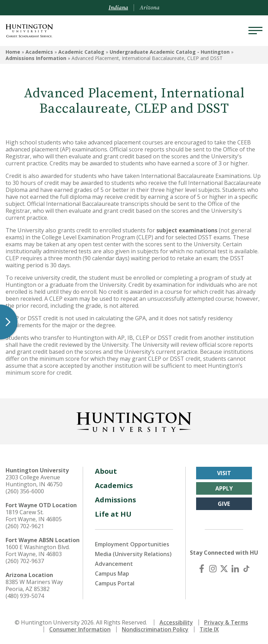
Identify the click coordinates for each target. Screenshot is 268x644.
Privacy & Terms (226, 622)
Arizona (150, 8)
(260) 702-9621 (25, 526)
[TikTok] (246, 569)
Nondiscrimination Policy (155, 629)
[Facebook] (202, 569)
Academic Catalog (81, 52)
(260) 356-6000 (25, 491)
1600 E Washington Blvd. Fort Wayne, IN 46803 (38, 551)
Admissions (116, 500)
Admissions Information (36, 58)
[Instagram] (213, 569)
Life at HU (113, 514)
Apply (224, 488)
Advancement (114, 564)
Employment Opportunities (132, 544)
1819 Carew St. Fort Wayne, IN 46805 (34, 516)
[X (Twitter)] (224, 569)
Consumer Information (80, 629)
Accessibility (176, 622)
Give (224, 504)
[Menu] (255, 31)
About (106, 471)
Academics (39, 52)
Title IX (209, 629)
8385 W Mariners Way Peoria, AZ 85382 (34, 585)
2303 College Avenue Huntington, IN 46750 (34, 481)
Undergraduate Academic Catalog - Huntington (170, 52)
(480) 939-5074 (25, 596)
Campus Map (112, 574)
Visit (224, 473)
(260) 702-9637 (25, 561)
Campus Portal (115, 583)
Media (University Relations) (133, 554)
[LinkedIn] (235, 569)
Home (13, 52)
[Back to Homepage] (134, 421)
